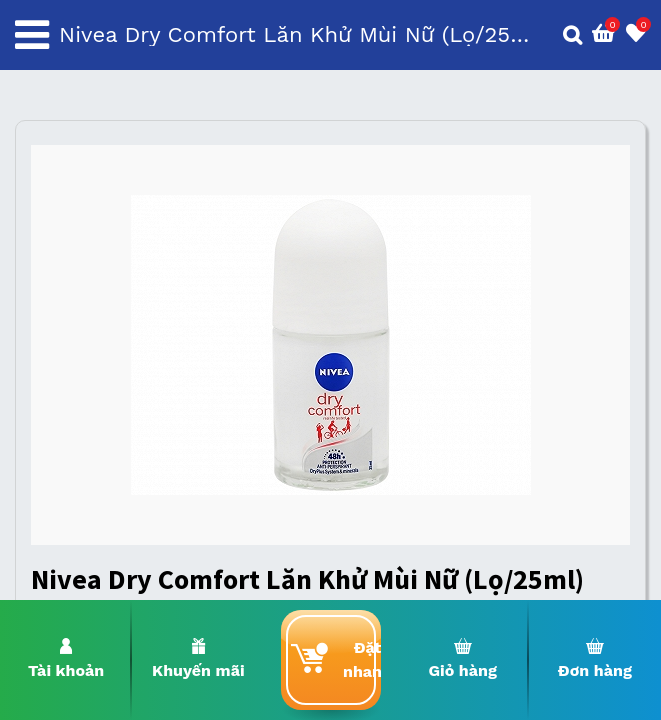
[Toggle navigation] (32, 35)
